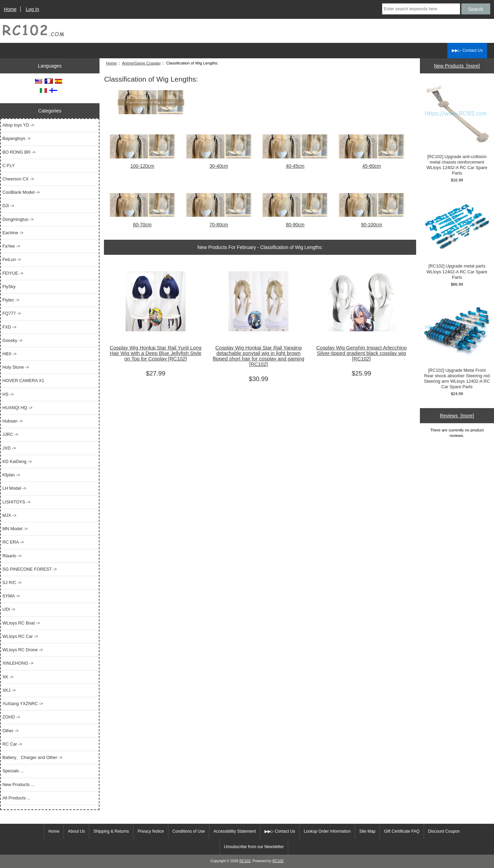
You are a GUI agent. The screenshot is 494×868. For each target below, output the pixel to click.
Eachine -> (13, 233)
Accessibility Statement (234, 831)
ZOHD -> (11, 717)
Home (10, 9)
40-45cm (295, 163)
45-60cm (372, 163)
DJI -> (8, 206)
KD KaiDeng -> (17, 461)
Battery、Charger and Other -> (32, 757)
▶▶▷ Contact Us (467, 50)
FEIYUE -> (13, 273)
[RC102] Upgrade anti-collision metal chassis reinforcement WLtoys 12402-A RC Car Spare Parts (457, 129)
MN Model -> (15, 529)
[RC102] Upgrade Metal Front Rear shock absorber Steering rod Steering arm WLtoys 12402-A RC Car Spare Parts (457, 343)
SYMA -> (11, 596)
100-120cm (142, 163)
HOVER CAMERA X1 (23, 381)
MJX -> (9, 515)
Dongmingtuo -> (18, 219)
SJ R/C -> (12, 582)
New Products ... (19, 784)
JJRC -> (10, 434)
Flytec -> (11, 300)
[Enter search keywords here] (421, 9)
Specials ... (13, 771)
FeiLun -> (12, 259)
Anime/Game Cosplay (142, 63)
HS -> (8, 394)
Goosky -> (12, 340)
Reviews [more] (457, 416)
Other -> (10, 731)
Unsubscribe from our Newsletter (254, 847)
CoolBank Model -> (21, 192)
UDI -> (9, 609)
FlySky (9, 287)
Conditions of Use (189, 831)
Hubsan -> (13, 421)
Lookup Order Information (327, 831)
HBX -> (9, 354)
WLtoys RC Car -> (20, 636)
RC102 (245, 861)
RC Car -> (12, 744)
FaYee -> (11, 246)
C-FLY (9, 165)
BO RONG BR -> (19, 152)
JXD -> (9, 448)
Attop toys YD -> (18, 125)
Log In (32, 9)
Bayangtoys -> (16, 138)
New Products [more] (457, 66)
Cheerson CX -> (18, 179)
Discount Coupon (444, 831)
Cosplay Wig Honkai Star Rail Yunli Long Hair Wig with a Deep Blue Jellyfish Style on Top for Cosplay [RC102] (156, 353)
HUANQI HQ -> (17, 408)
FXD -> (9, 327)
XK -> (8, 677)
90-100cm (372, 221)
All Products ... (16, 798)
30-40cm (219, 163)
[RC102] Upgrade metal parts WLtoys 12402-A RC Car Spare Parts (457, 236)
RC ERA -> (13, 542)
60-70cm (142, 221)
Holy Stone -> (16, 367)
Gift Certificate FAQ (402, 831)
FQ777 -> (12, 313)
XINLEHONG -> (18, 663)
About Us (76, 831)
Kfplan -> (11, 475)
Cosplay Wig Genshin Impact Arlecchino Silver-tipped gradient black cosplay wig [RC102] (362, 353)
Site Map (367, 831)
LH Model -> (14, 488)
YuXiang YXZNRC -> (23, 704)
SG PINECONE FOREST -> (30, 569)
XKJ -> (9, 690)
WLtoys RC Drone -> (23, 650)
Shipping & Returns (111, 831)
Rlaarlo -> (12, 556)
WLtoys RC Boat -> (21, 623)
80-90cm (295, 221)
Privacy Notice (151, 831)
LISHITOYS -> (16, 502)
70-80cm (219, 221)
